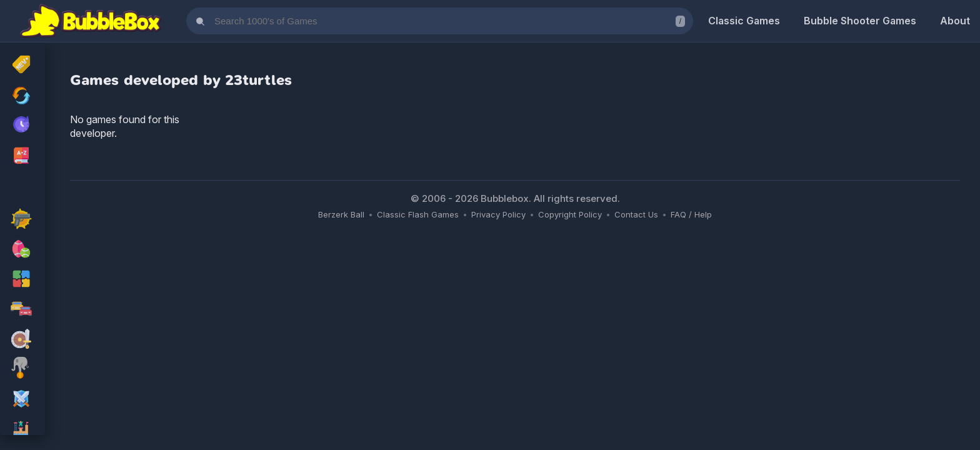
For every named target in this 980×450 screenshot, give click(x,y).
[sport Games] (22, 250)
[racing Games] (22, 310)
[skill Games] (22, 370)
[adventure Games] (22, 340)
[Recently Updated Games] (22, 96)
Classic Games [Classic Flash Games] (744, 21)
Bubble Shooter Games (860, 21)
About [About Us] (955, 21)
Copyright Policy (570, 214)
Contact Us (636, 214)
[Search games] (440, 21)
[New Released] (22, 66)
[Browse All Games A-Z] (22, 156)
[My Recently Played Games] (22, 126)
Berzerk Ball (341, 214)
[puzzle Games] (22, 280)
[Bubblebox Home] (91, 21)
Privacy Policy (498, 214)
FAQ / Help (691, 214)
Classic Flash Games (418, 214)
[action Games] (22, 220)
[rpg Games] (22, 400)
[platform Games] (22, 430)
